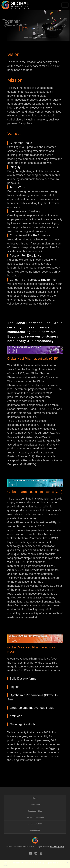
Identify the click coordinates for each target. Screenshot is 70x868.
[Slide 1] (26, 38)
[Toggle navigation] (65, 5)
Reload (5, 865)
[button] (35, 54)
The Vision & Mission (35, 817)
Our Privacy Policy (57, 847)
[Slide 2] (30, 38)
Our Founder (35, 804)
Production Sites (35, 811)
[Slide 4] (40, 38)
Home (35, 798)
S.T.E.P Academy (35, 824)
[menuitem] (35, 798)
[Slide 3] (35, 38)
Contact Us (35, 830)
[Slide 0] (44, 38)
